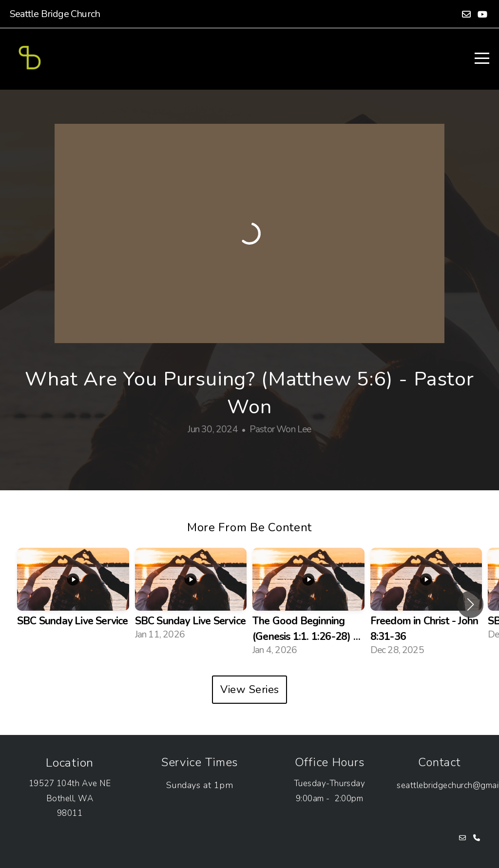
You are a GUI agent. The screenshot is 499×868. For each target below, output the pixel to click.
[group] (73, 597)
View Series (250, 690)
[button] (470, 604)
